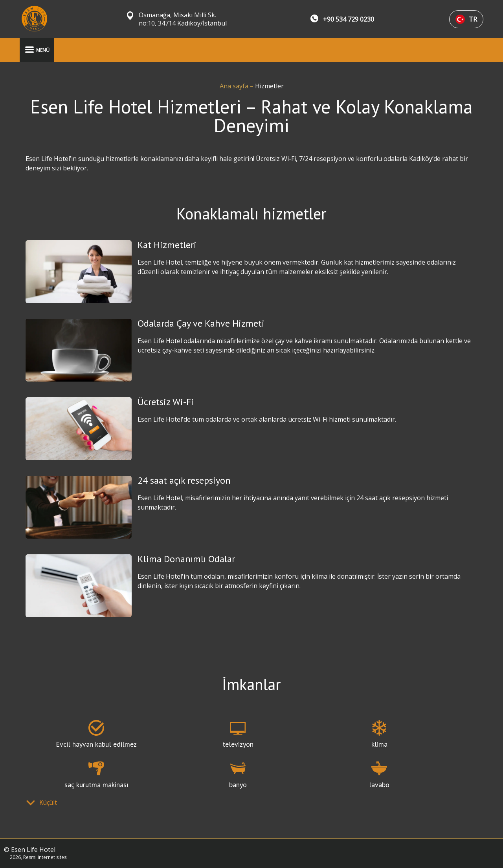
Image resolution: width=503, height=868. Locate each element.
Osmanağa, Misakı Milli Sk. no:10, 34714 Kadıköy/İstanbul (183, 19)
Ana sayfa (235, 86)
